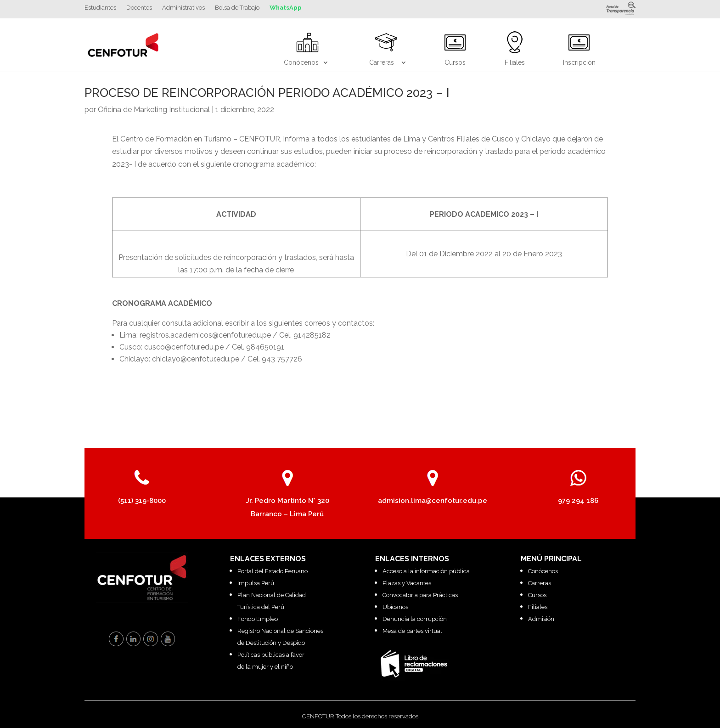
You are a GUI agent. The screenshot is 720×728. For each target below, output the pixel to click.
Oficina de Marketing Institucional (154, 110)
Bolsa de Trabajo (237, 8)
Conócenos (543, 571)
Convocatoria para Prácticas (420, 595)
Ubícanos (395, 607)
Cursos (537, 595)
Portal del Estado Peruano (273, 571)
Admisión (541, 619)
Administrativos (183, 8)
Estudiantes (100, 8)
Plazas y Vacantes (407, 583)
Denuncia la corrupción (415, 619)
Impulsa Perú (256, 583)
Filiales (538, 607)
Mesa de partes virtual (412, 631)
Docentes (139, 8)
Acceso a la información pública (426, 571)
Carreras (540, 583)
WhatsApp (286, 8)
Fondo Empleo (258, 619)
